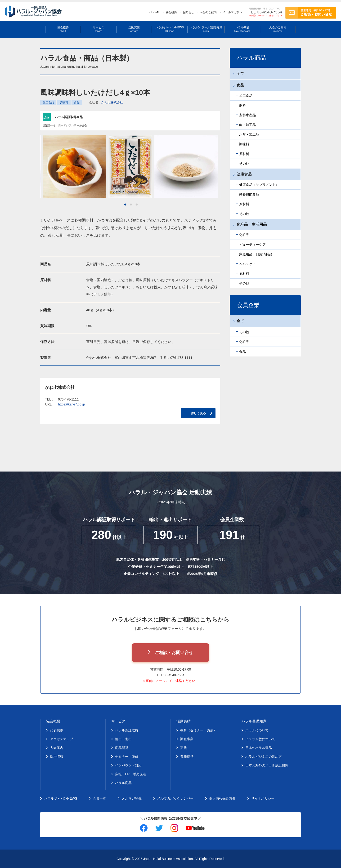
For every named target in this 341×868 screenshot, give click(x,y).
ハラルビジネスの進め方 (264, 757)
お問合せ (188, 12)
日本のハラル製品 (259, 748)
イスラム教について (260, 739)
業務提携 (187, 757)
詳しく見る (198, 413)
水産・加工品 (249, 134)
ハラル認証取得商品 (69, 117)
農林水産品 (247, 115)
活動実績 (134, 29)
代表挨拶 (57, 730)
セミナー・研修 (127, 757)
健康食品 (244, 174)
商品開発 (122, 748)
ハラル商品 (242, 29)
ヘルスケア (247, 264)
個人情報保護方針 (222, 798)
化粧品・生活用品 (252, 224)
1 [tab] (125, 205)
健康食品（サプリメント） (259, 185)
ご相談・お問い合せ (174, 653)
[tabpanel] (130, 166)
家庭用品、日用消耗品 (256, 254)
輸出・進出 (123, 739)
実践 (184, 748)
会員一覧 (99, 798)
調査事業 (187, 739)
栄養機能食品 (249, 194)
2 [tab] (131, 205)
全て (240, 73)
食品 (77, 102)
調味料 (64, 102)
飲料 (242, 105)
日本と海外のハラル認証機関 (267, 765)
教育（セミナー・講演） (198, 730)
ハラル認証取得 (127, 730)
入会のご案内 (208, 12)
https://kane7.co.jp (72, 404)
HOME (156, 12)
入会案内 (57, 748)
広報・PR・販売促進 (131, 774)
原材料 (244, 154)
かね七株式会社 (112, 102)
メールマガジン (232, 12)
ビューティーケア (252, 245)
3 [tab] (137, 205)
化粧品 (244, 235)
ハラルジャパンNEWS (170, 29)
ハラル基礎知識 (254, 721)
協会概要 (171, 12)
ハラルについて (257, 730)
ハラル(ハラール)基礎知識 (206, 29)
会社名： (106, 102)
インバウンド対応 (128, 765)
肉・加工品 (247, 125)
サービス (99, 29)
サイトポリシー (263, 798)
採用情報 (57, 757)
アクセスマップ (62, 739)
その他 (244, 164)
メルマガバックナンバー (175, 798)
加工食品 (48, 102)
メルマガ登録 (132, 798)
